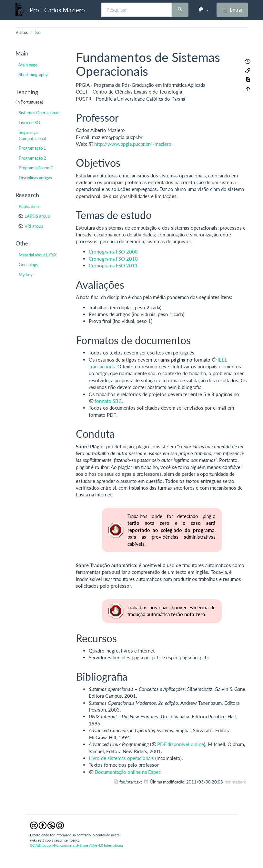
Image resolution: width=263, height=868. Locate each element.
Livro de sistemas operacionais (121, 758)
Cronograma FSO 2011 (113, 265)
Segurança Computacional (32, 135)
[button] (203, 10)
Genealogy (29, 264)
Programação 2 (32, 158)
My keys (27, 274)
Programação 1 (32, 148)
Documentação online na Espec (128, 772)
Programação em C (36, 168)
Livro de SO (29, 123)
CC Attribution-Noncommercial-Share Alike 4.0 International (77, 845)
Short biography (33, 75)
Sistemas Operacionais (39, 113)
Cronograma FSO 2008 (113, 252)
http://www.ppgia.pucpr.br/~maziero (133, 144)
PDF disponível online (181, 744)
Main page (28, 65)
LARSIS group (37, 216)
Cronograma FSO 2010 (113, 259)
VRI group (34, 226)
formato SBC (108, 401)
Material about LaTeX (38, 255)
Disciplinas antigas (35, 178)
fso (37, 32)
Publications (30, 206)
